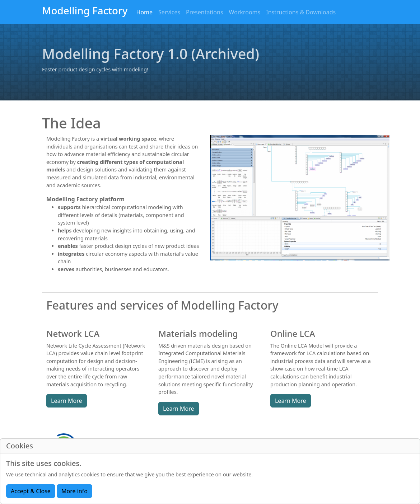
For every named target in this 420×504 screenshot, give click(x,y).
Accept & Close (31, 491)
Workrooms (245, 12)
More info (74, 491)
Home (145, 12)
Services (169, 12)
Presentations (204, 12)
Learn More (67, 401)
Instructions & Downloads (301, 12)
